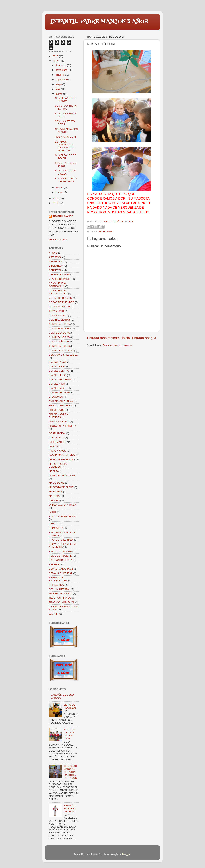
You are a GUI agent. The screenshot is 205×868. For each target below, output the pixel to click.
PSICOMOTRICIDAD (60, 556)
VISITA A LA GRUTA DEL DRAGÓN (66, 180)
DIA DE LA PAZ (57, 366)
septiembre (62, 80)
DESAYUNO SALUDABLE (63, 355)
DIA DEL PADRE (58, 388)
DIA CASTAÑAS (58, 362)
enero (59, 192)
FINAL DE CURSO (59, 422)
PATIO (52, 512)
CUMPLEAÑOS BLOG (61, 350)
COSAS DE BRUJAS (60, 298)
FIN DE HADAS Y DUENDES (59, 416)
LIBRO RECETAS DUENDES (59, 465)
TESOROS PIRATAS (60, 598)
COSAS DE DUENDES (62, 302)
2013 (56, 198)
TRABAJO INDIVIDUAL (62, 602)
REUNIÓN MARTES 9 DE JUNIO (70, 808)
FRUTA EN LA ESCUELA (63, 426)
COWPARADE (57, 311)
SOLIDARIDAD (57, 585)
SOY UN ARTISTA (59, 589)
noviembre (62, 70)
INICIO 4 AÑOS (57, 451)
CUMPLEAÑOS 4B (59, 337)
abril (58, 89)
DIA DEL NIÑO (57, 384)
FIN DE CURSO (58, 410)
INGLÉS (53, 446)
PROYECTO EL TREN (61, 540)
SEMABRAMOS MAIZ (61, 569)
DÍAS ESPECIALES (60, 392)
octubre (60, 75)
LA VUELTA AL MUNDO (62, 455)
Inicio (126, 338)
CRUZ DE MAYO (58, 315)
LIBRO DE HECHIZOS (61, 460)
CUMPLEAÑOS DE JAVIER (66, 157)
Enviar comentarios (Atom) (117, 345)
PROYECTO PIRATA (60, 551)
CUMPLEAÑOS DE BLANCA (66, 100)
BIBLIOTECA (56, 266)
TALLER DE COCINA (61, 593)
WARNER (54, 614)
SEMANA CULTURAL (61, 573)
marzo (59, 94)
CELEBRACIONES (59, 275)
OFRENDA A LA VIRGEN (63, 505)
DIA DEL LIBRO (58, 375)
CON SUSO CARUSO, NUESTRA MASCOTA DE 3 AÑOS (70, 772)
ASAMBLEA (55, 261)
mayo (59, 84)
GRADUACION (57, 433)
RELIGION (55, 564)
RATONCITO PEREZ (60, 560)
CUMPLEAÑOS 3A (59, 324)
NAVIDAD (54, 500)
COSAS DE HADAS (60, 307)
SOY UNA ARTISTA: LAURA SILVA (69, 734)
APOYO (53, 253)
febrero (60, 187)
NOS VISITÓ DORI (65, 137)
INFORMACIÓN (58, 442)
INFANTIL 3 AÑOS (63, 216)
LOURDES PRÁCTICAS (62, 476)
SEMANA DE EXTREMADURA (58, 579)
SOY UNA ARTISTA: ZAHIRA (66, 107)
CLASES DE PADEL (60, 279)
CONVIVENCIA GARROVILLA (57, 285)
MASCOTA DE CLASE (61, 487)
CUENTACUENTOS (60, 320)
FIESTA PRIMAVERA (60, 406)
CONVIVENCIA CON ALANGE (66, 131)
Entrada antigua (144, 338)
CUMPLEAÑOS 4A (59, 333)
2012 (56, 203)
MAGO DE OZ (57, 483)
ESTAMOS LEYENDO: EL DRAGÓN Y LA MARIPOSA (65, 146)
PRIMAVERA (56, 528)
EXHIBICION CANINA (61, 401)
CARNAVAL (55, 270)
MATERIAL (55, 496)
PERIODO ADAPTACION (63, 516)
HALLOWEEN (57, 438)
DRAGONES (56, 397)
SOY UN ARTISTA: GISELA (65, 172)
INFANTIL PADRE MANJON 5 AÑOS (99, 22)
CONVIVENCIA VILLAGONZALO (58, 292)
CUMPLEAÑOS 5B (59, 346)
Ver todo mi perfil (58, 240)
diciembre (61, 65)
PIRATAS (54, 524)
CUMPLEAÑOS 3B (59, 328)
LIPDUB (53, 471)
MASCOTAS (106, 232)
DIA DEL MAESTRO (60, 379)
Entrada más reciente (103, 338)
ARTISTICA (55, 257)
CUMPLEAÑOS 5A (59, 342)
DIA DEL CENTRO (59, 371)
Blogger (126, 854)
